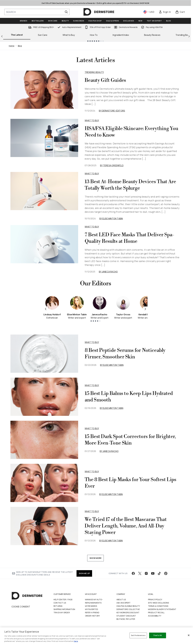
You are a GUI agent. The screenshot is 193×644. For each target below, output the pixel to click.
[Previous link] (2, 36)
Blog (20, 46)
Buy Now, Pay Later (126, 619)
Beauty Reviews (152, 35)
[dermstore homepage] (99, 12)
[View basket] (180, 12)
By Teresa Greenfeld (112, 165)
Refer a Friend (92, 612)
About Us (121, 599)
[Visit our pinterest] (166, 573)
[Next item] (145, 309)
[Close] (189, 635)
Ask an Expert (124, 603)
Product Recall (156, 612)
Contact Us (60, 603)
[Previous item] (46, 309)
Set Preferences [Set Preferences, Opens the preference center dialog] (138, 635)
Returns (58, 606)
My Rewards (91, 606)
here (76, 641)
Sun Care (43, 35)
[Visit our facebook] (133, 573)
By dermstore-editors (112, 111)
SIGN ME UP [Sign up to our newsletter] (84, 573)
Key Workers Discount (128, 612)
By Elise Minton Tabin (111, 219)
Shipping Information (64, 609)
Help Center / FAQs (63, 599)
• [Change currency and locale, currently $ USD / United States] (149, 12)
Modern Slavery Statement (162, 609)
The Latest (17, 35)
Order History (93, 616)
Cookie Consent (21, 607)
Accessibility (155, 616)
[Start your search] (37, 12)
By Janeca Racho (108, 272)
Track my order (62, 612)
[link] (165, 12)
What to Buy (69, 35)
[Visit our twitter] (140, 573)
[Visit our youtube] (153, 573)
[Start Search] (66, 12)
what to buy (92, 342)
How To (94, 35)
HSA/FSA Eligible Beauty (128, 606)
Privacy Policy (155, 599)
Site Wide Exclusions (159, 603)
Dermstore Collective (128, 609)
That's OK (158, 635)
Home (12, 46)
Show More (95, 558)
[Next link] (189, 36)
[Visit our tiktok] (159, 573)
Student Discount (126, 616)
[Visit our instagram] (146, 573)
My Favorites (91, 609)
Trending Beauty (94, 72)
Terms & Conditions (158, 606)
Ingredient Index (121, 35)
